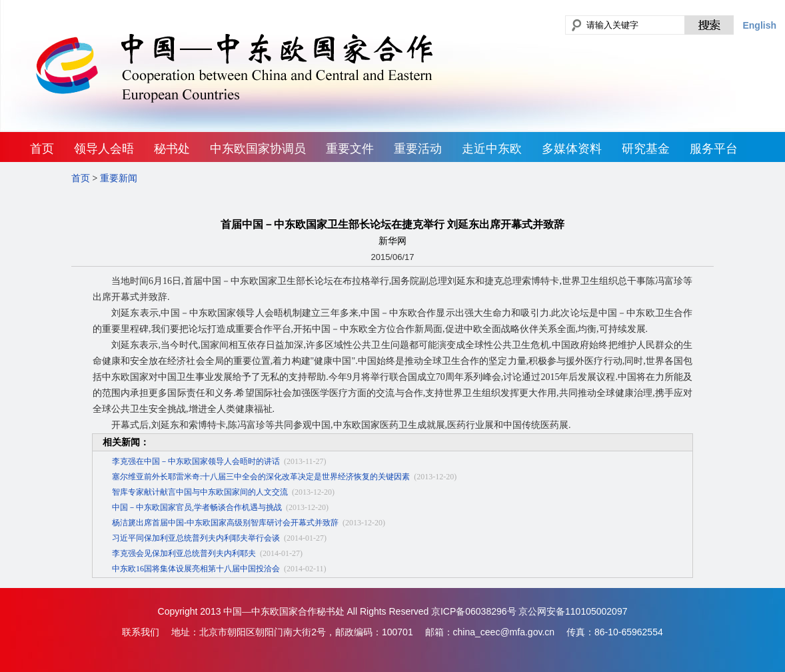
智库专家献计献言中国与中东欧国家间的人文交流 (200, 492)
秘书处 (172, 149)
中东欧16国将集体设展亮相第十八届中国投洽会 (196, 569)
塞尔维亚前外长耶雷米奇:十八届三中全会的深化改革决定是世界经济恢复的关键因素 (261, 477)
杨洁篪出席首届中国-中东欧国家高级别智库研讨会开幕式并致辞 (225, 523)
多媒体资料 (572, 149)
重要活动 (418, 149)
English (759, 25)
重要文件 (350, 149)
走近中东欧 (492, 149)
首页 (42, 149)
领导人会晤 (104, 149)
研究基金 (646, 149)
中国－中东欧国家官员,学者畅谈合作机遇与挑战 (197, 507)
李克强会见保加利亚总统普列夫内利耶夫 (184, 553)
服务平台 (714, 149)
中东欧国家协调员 (258, 149)
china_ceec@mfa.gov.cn (504, 632)
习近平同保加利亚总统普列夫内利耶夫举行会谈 (196, 538)
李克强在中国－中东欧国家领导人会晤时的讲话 (196, 461)
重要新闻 (119, 178)
